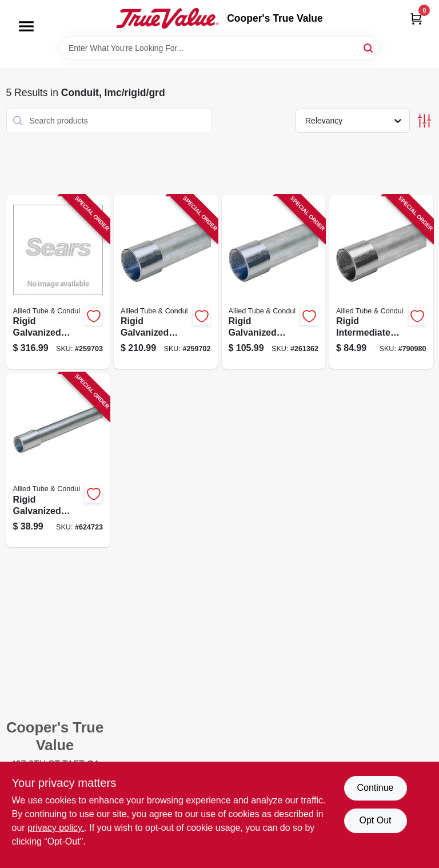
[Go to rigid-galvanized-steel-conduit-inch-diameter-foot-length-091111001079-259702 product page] (166, 282)
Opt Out (375, 820)
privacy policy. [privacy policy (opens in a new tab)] (56, 828)
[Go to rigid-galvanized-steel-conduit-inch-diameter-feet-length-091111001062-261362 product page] (274, 282)
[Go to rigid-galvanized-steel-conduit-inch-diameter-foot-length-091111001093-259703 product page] (58, 282)
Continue (375, 788)
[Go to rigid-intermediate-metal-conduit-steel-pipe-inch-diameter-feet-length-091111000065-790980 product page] (381, 282)
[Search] (369, 47)
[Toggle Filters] (424, 121)
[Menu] (26, 26)
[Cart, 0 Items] (416, 19)
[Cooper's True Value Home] (167, 18)
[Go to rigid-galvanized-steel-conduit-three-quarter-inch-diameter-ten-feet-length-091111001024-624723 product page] (58, 460)
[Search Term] (219, 48)
